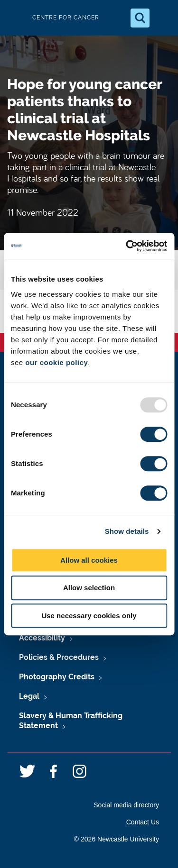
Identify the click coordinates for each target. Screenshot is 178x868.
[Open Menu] (163, 18)
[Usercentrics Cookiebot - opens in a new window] (127, 246)
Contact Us (143, 822)
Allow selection (89, 588)
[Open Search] (140, 18)
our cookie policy (56, 362)
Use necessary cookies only (89, 616)
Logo (15, 18)
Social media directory (126, 805)
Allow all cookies (89, 560)
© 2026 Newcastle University (117, 839)
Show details (127, 531)
